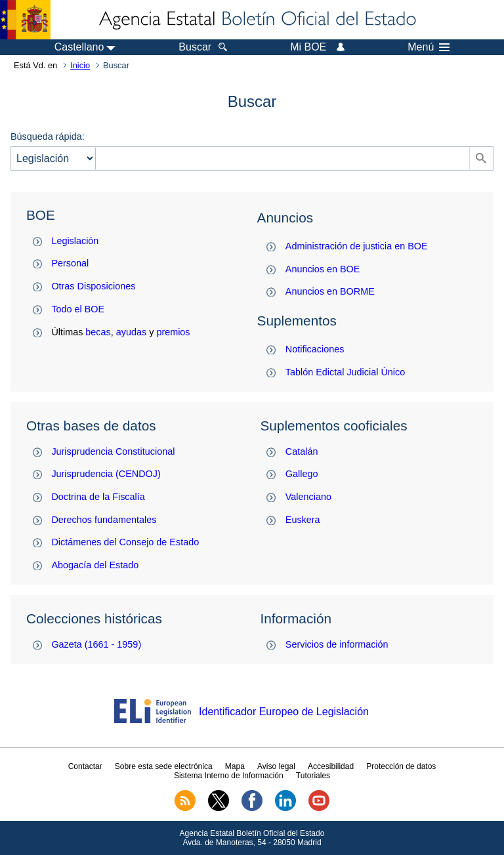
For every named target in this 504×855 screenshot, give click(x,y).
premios (173, 332)
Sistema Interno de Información (229, 776)
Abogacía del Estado (95, 565)
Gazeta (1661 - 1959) (96, 644)
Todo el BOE (78, 309)
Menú (429, 47)
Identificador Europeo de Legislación (284, 712)
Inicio (80, 65)
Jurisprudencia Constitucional (113, 451)
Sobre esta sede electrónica (164, 766)
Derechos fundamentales (104, 520)
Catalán (302, 451)
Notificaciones (315, 349)
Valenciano (308, 497)
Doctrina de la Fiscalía (98, 497)
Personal (70, 263)
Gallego (302, 474)
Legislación (75, 241)
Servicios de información (337, 644)
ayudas (131, 332)
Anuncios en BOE (323, 269)
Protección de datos (401, 766)
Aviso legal (276, 766)
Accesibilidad (331, 766)
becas (98, 332)
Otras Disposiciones (93, 286)
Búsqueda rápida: (48, 136)
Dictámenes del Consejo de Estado (125, 542)
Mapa (235, 766)
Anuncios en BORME (330, 291)
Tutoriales (313, 776)
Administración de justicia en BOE (357, 246)
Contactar (85, 766)
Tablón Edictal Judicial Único (345, 372)
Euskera (303, 520)
